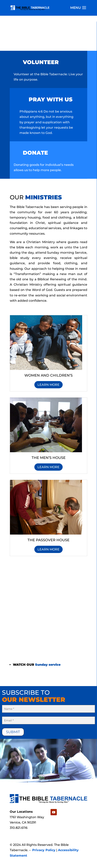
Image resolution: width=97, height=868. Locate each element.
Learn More (48, 385)
